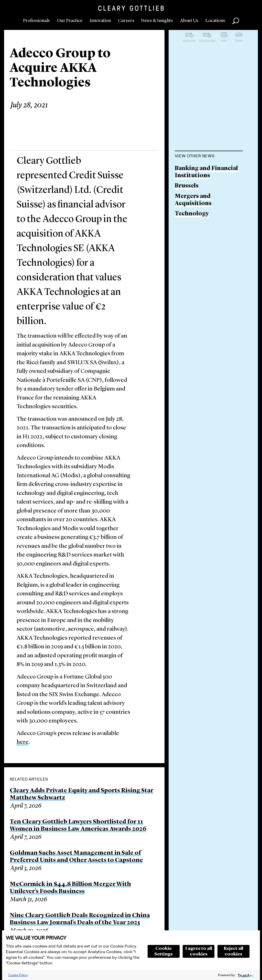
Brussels (187, 186)
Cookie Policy (18, 975)
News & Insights (157, 21)
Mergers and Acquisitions (193, 200)
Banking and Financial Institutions (206, 172)
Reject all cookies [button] (233, 951)
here (23, 742)
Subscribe (189, 41)
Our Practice (70, 21)
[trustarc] (245, 975)
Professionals (36, 21)
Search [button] (236, 21)
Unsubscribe (207, 41)
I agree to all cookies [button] (199, 951)
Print (224, 41)
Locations (215, 21)
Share (239, 41)
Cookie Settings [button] (163, 951)
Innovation (100, 21)
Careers (126, 21)
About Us (189, 21)
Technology (192, 214)
